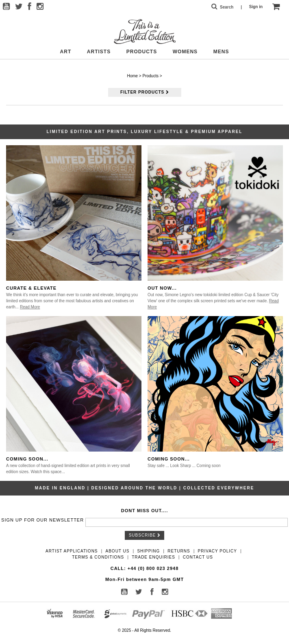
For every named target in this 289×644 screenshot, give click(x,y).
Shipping (148, 551)
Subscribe (145, 535)
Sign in (256, 7)
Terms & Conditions (98, 557)
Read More (30, 307)
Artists (99, 52)
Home (132, 76)
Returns (179, 551)
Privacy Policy (217, 551)
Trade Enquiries (153, 557)
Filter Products (144, 92)
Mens (221, 52)
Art (66, 52)
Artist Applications (72, 551)
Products (142, 52)
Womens (185, 52)
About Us (118, 551)
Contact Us (198, 557)
